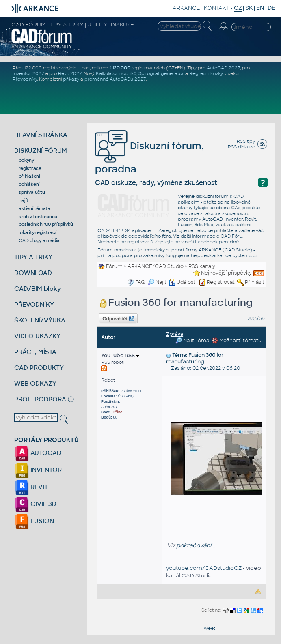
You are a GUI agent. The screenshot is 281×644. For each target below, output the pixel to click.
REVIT (31, 487)
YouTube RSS (120, 355)
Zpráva (175, 334)
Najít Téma (192, 341)
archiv (256, 319)
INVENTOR (38, 470)
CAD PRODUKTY (39, 368)
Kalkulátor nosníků (116, 73)
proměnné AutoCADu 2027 (115, 79)
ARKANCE (186, 8)
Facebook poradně (217, 242)
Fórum (114, 266)
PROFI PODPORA (40, 399)
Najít (157, 282)
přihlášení (29, 176)
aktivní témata (35, 208)
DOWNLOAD (33, 273)
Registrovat (221, 282)
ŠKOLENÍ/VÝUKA (40, 320)
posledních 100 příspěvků (46, 224)
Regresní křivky (206, 73)
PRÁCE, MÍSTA (35, 352)
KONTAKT (217, 8)
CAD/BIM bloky (38, 289)
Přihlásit (255, 282)
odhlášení (29, 184)
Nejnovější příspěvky (226, 273)
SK (249, 8)
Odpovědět (118, 319)
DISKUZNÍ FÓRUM (41, 151)
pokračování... (196, 546)
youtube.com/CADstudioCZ (204, 568)
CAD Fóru (231, 236)
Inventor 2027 (28, 73)
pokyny (26, 160)
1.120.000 (120, 68)
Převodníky (25, 79)
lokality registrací (37, 232)
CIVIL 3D (35, 504)
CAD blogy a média (39, 240)
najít (24, 200)
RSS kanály (202, 266)
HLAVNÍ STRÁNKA (41, 135)
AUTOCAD (38, 453)
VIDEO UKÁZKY (37, 336)
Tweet (208, 628)
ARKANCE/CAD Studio (156, 266)
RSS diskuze (241, 147)
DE (271, 8)
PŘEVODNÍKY (34, 304)
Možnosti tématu (237, 341)
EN (260, 8)
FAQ (140, 282)
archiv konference (38, 217)
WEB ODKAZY (35, 383)
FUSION (34, 521)
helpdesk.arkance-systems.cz (224, 255)
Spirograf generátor (161, 73)
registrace (30, 168)
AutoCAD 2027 (223, 68)
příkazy (71, 79)
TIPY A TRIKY (33, 257)
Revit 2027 (70, 73)
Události (183, 282)
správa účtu (32, 192)
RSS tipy (246, 141)
